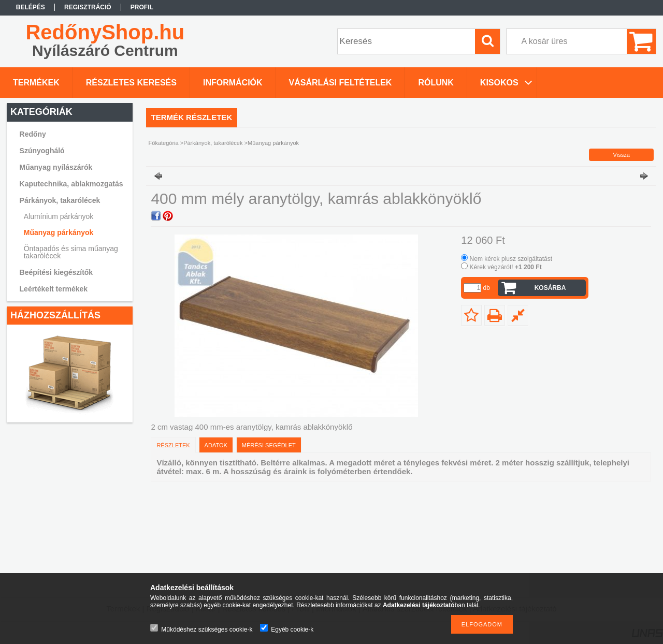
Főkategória (164, 143)
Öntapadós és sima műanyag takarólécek (71, 252)
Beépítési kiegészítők (56, 272)
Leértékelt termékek (54, 289)
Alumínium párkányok (59, 216)
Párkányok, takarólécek (213, 143)
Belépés (31, 7)
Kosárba (550, 288)
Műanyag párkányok (59, 232)
